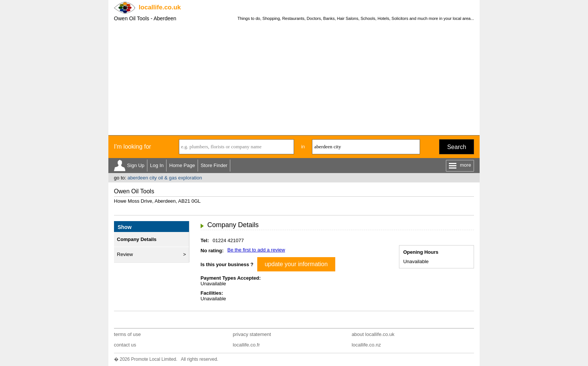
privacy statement (252, 334)
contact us (125, 345)
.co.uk (160, 7)
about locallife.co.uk (373, 334)
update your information (296, 264)
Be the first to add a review (256, 250)
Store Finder (214, 165)
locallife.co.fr (246, 345)
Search (457, 147)
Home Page (182, 165)
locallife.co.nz (366, 345)
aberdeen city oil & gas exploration (165, 178)
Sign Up (136, 165)
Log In (157, 165)
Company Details (137, 239)
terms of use (127, 334)
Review (125, 254)
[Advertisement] (294, 79)
